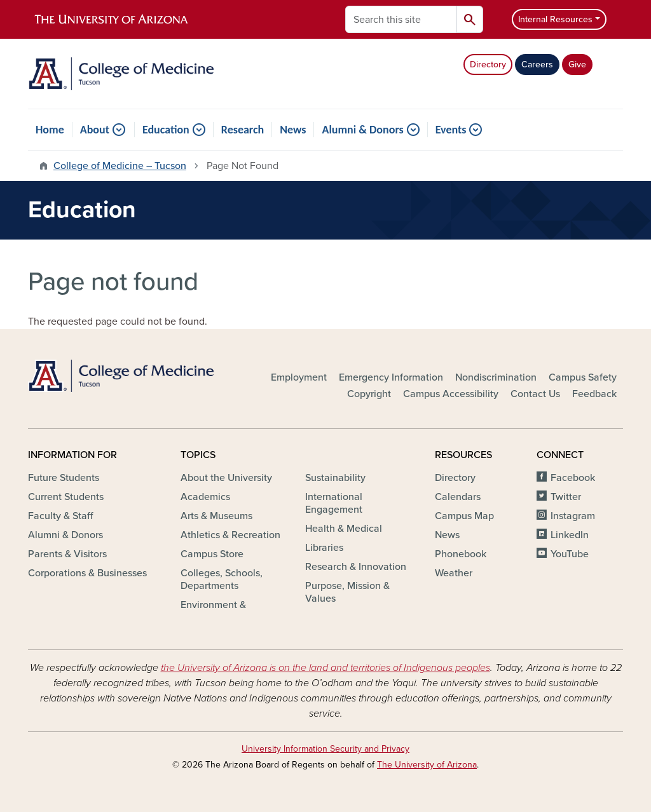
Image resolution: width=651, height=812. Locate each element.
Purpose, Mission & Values (347, 592)
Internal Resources (555, 19)
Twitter (566, 497)
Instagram (573, 516)
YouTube (570, 554)
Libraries (324, 548)
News (293, 130)
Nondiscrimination (496, 377)
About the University (226, 478)
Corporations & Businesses (87, 573)
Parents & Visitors (67, 554)
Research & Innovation (356, 567)
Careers (537, 64)
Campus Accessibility (451, 394)
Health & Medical (344, 529)
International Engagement (334, 503)
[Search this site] (401, 19)
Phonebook (461, 554)
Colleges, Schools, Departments (222, 579)
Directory (488, 64)
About (95, 130)
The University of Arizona (427, 765)
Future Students (64, 478)
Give (577, 64)
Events (451, 130)
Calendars (458, 497)
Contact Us (535, 394)
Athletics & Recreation (230, 535)
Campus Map (464, 516)
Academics (205, 497)
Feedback (594, 394)
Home (50, 130)
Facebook (573, 478)
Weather (454, 573)
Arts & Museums (216, 516)
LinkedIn (570, 535)
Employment (299, 377)
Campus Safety (583, 377)
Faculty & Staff (60, 516)
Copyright (369, 394)
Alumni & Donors (362, 130)
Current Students (66, 497)
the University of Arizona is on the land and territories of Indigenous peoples (325, 668)
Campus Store (212, 554)
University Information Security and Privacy (325, 749)
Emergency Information (391, 377)
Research (243, 130)
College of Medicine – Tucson (120, 166)
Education (166, 130)
